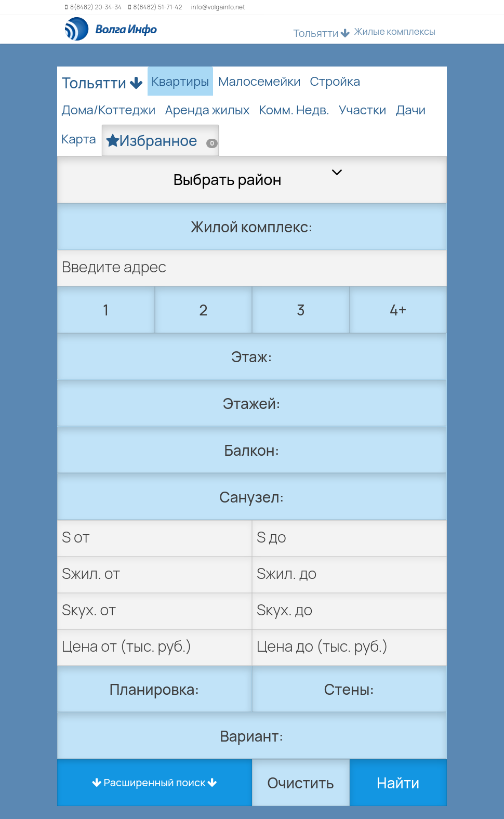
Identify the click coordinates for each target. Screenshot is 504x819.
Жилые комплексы (395, 31)
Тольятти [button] (322, 33)
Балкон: (252, 450)
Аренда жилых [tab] (207, 109)
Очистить (301, 783)
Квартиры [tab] (181, 81)
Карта (79, 138)
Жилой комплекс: (252, 227)
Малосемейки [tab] (259, 81)
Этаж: (251, 356)
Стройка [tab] (335, 81)
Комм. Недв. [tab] (294, 109)
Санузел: (252, 497)
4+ (398, 310)
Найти (398, 783)
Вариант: (252, 736)
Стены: (349, 689)
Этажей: (252, 403)
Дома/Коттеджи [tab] (108, 109)
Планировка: (155, 689)
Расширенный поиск (155, 782)
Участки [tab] (363, 109)
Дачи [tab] (410, 109)
